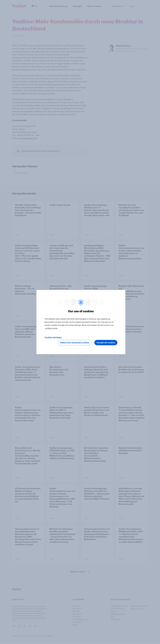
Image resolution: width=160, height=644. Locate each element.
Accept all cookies (106, 343)
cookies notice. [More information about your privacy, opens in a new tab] (51, 328)
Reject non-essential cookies (75, 343)
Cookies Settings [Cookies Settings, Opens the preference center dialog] (53, 337)
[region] (81, 322)
